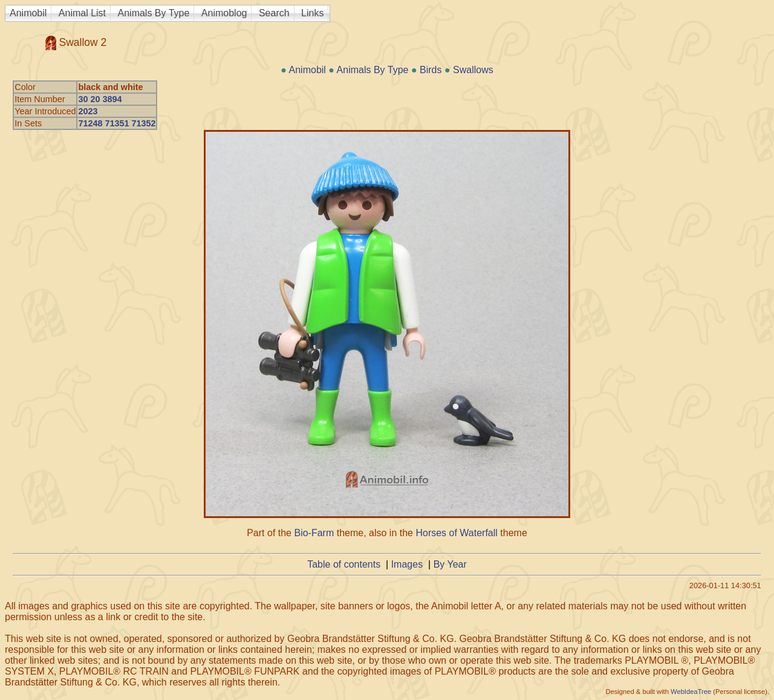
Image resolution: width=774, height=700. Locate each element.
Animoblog (224, 13)
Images (407, 564)
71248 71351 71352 (117, 123)
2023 (88, 111)
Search (274, 13)
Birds (431, 70)
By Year (450, 564)
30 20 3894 (100, 99)
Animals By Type (154, 13)
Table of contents (344, 564)
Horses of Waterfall (456, 533)
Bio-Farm (314, 533)
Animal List (82, 13)
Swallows (473, 70)
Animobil (28, 13)
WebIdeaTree (691, 692)
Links (312, 13)
